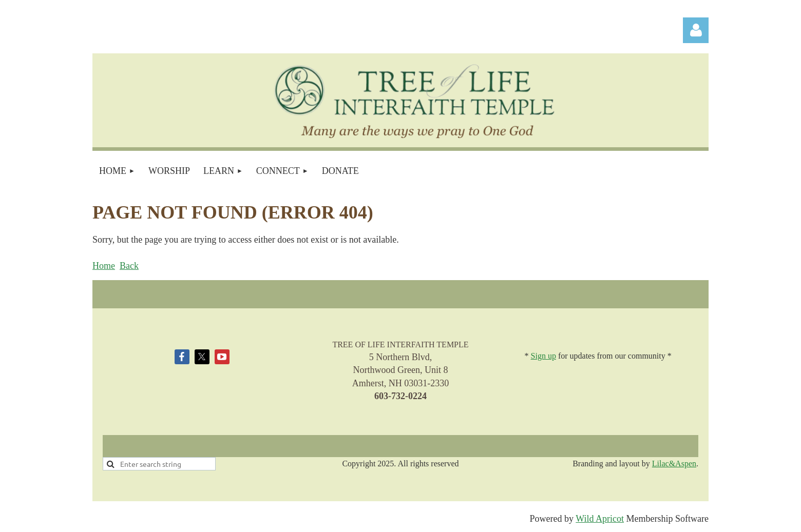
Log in (696, 30)
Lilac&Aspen (674, 464)
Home (104, 266)
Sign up (543, 356)
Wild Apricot (600, 519)
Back (129, 266)
